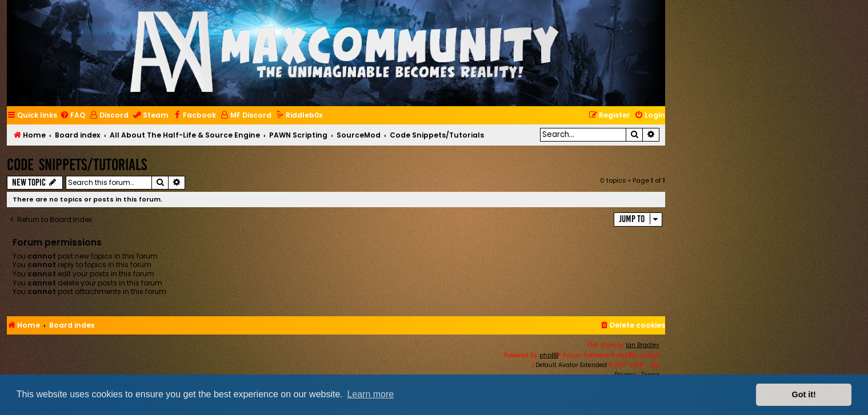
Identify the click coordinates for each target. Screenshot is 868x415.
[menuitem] (73, 116)
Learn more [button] (370, 394)
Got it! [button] (804, 394)
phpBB (549, 355)
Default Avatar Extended (571, 365)
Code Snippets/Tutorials (77, 165)
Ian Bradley (643, 345)
